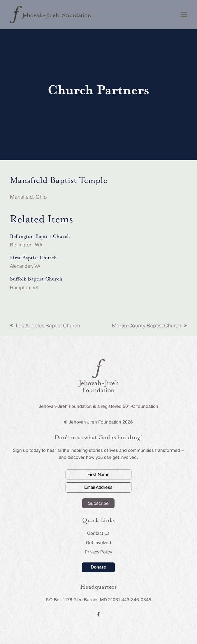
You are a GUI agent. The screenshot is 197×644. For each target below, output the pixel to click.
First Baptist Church (33, 258)
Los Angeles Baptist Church (45, 326)
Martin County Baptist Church (149, 326)
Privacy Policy (98, 552)
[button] (184, 15)
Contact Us (98, 533)
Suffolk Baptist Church (36, 279)
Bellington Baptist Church (40, 237)
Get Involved (98, 543)
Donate (98, 567)
